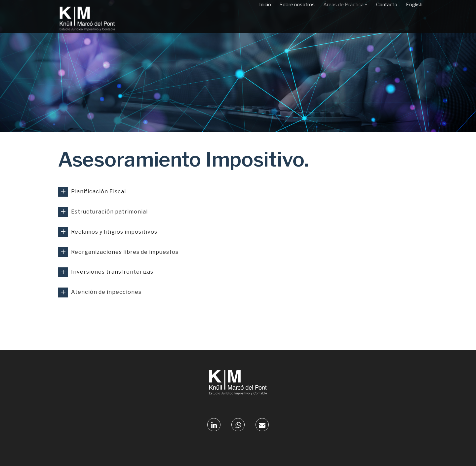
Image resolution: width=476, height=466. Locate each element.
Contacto (387, 17)
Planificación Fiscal (99, 192)
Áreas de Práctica (345, 17)
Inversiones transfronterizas (112, 272)
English (414, 17)
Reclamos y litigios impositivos (114, 232)
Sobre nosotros (297, 17)
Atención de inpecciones (106, 292)
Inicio (265, 17)
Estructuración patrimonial (109, 212)
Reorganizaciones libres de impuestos (125, 252)
